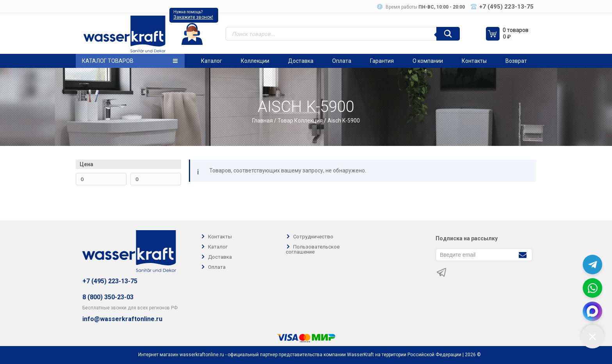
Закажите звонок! (193, 17)
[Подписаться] (522, 254)
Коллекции (255, 61)
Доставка (301, 61)
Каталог (212, 61)
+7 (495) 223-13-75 (110, 281)
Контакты (474, 61)
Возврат (516, 61)
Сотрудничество (313, 237)
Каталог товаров (130, 61)
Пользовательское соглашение (313, 249)
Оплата (342, 61)
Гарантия (382, 61)
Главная (262, 121)
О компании (428, 61)
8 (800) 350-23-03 (108, 297)
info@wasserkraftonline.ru (122, 319)
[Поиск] (448, 34)
